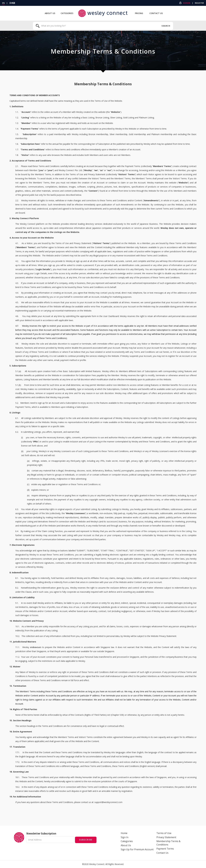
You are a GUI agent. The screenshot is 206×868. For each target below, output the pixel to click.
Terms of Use (164, 833)
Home (124, 833)
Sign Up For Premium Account (137, 849)
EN (3, 3)
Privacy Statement (166, 837)
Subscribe (86, 840)
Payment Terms (165, 849)
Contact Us (156, 13)
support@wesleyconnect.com (108, 802)
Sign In (187, 3)
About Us (50, 13)
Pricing (139, 13)
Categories (67, 13)
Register (199, 3)
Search (166, 26)
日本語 (12, 3)
